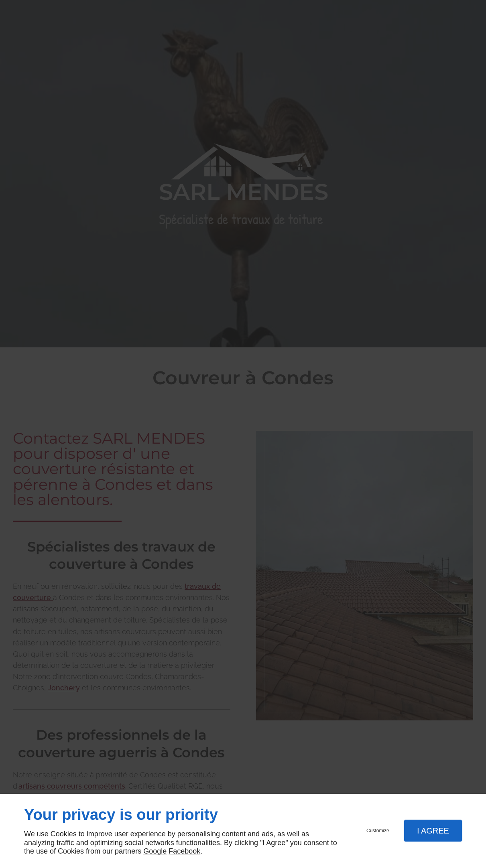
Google (155, 851)
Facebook (184, 851)
